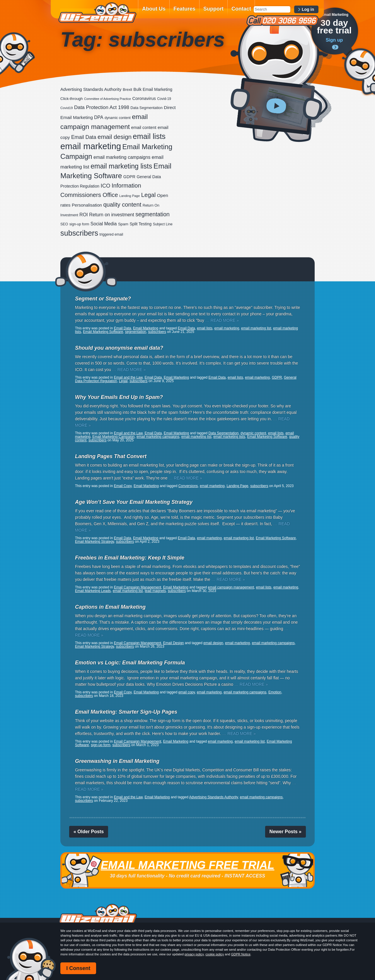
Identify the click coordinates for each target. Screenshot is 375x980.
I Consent (78, 968)
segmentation (136, 332)
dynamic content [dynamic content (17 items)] (118, 118)
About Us (154, 9)
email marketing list (256, 328)
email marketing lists (229, 437)
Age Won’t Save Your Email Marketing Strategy (134, 502)
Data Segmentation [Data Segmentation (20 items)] (146, 108)
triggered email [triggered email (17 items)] (111, 234)
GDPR (277, 377)
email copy (187, 692)
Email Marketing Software (103, 332)
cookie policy (215, 954)
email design (213, 643)
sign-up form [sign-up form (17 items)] (79, 224)
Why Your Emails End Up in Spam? (119, 397)
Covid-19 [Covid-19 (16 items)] (164, 99)
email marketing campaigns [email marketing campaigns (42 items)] (122, 157)
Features (184, 9)
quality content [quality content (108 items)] (122, 205)
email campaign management (231, 587)
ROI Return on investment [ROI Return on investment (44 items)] (107, 215)
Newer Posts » (285, 832)
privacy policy (194, 954)
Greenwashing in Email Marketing (117, 761)
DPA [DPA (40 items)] (99, 117)
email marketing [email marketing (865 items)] (91, 146)
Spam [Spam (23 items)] (123, 224)
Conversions (188, 486)
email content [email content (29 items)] (144, 127)
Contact (241, 9)
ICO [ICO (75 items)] (106, 186)
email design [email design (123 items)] (115, 137)
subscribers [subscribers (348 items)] (79, 233)
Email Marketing (146, 328)
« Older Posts (89, 832)
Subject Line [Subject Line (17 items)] (163, 224)
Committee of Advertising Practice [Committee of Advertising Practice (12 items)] (108, 99)
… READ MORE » (222, 320)
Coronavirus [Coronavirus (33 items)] (144, 98)
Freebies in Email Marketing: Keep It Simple (130, 558)
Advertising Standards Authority (214, 797)
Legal (123, 381)
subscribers (157, 332)
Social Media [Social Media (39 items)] (104, 224)
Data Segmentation (224, 433)
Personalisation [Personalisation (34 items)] (87, 205)
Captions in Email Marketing (110, 607)
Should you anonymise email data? (119, 348)
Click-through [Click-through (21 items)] (72, 99)
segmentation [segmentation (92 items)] (152, 214)
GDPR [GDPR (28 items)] (129, 177)
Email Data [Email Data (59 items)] (84, 137)
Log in (308, 9)
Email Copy (123, 486)
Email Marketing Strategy (94, 542)
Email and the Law (128, 377)
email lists (205, 328)
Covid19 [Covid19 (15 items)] (67, 108)
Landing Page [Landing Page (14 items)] (129, 196)
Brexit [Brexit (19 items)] (127, 90)
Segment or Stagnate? (103, 299)
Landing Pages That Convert (111, 456)
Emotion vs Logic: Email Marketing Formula (130, 663)
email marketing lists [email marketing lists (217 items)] (121, 166)
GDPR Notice (241, 954)
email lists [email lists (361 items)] (149, 136)
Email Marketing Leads (93, 591)
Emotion (275, 692)
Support (213, 9)
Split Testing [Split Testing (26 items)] (140, 224)
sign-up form (101, 745)
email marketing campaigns (158, 437)
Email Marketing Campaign (113, 437)
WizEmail (97, 13)
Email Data (123, 328)
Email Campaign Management (138, 587)
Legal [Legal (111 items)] (149, 195)
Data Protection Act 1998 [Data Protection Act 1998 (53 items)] (102, 107)
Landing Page (237, 486)
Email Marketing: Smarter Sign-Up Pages (126, 712)
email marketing (227, 328)
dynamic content (253, 433)
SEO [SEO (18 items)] (64, 224)
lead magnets (155, 591)
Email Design (174, 643)
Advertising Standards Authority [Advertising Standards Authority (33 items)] (91, 89)
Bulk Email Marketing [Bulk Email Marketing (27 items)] (153, 89)
